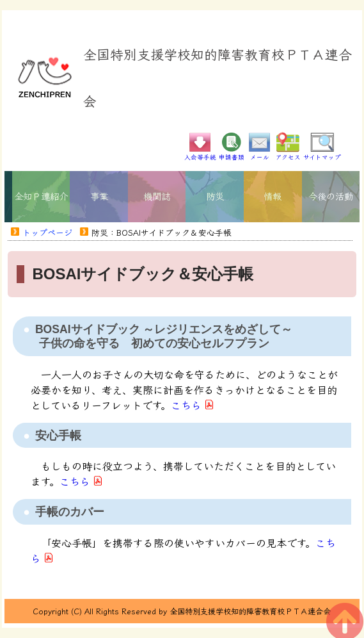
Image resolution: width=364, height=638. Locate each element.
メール (260, 153)
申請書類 (232, 153)
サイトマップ (322, 153)
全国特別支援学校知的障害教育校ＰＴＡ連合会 (218, 77)
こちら (186, 405)
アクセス (288, 153)
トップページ (47, 232)
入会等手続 (200, 153)
